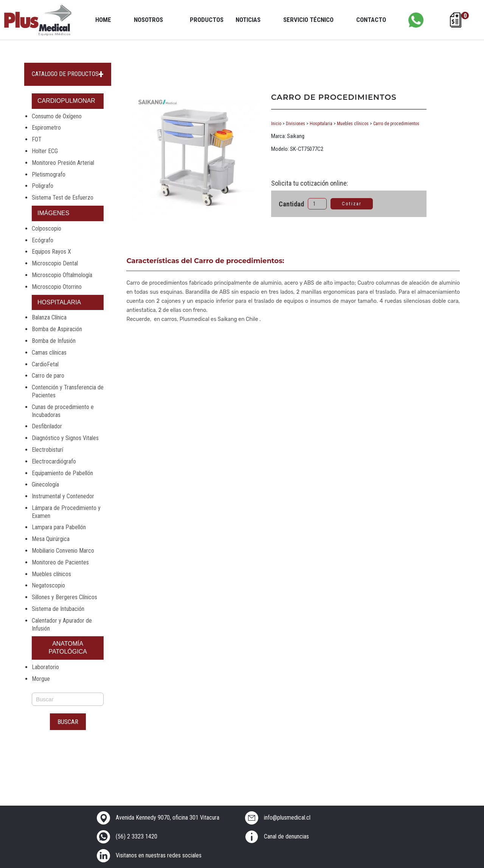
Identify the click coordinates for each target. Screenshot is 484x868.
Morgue (41, 679)
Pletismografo (49, 174)
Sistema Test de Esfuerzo (63, 198)
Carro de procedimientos (396, 124)
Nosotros (148, 20)
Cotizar (352, 204)
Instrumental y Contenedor (63, 496)
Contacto (371, 20)
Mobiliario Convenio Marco (63, 551)
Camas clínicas (49, 353)
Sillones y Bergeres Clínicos (64, 597)
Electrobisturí (47, 450)
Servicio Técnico (308, 20)
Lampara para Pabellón (59, 527)
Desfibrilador (47, 426)
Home (103, 20)
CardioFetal (45, 364)
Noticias (248, 20)
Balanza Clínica (49, 317)
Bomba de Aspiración (57, 329)
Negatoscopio (48, 585)
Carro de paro (48, 376)
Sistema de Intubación (58, 609)
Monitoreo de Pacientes (60, 562)
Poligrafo (43, 186)
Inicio (276, 124)
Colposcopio (47, 229)
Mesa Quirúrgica (51, 539)
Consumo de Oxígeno (57, 116)
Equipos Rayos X (51, 252)
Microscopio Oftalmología (62, 275)
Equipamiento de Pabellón (62, 473)
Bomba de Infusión (54, 341)
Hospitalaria (321, 124)
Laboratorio (45, 667)
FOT (37, 139)
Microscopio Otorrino (57, 287)
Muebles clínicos (51, 574)
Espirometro (46, 128)
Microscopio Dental (55, 263)
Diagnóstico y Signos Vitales (65, 438)
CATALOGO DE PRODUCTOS (65, 74)
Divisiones (296, 124)
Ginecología (45, 484)
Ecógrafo (43, 240)
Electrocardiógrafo (54, 461)
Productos (207, 20)
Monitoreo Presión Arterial (63, 163)
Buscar (68, 722)
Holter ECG (45, 151)
